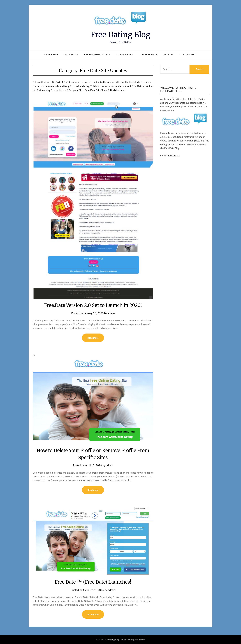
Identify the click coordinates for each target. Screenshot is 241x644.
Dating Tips (71, 54)
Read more (93, 338)
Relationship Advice (97, 54)
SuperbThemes (138, 640)
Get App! (168, 54)
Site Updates (125, 54)
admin (111, 313)
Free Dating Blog (121, 35)
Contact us (187, 54)
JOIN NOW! (174, 155)
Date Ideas (51, 54)
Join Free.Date (148, 54)
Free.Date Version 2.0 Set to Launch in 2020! (93, 305)
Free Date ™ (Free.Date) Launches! (93, 582)
